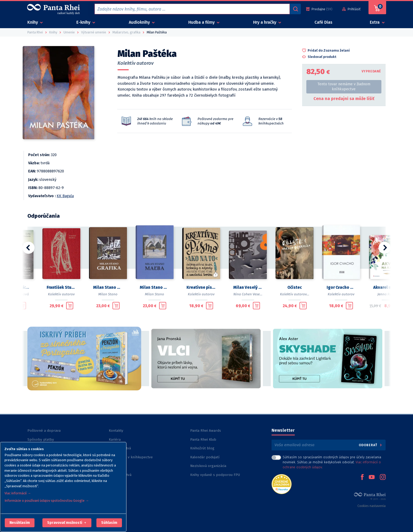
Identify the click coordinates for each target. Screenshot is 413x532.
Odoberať (371, 445)
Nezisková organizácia (208, 466)
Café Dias (323, 22)
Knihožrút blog (202, 448)
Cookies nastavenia (372, 506)
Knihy (33, 22)
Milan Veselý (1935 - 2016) (248, 287)
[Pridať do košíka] (23, 306)
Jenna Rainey (388, 294)
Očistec (295, 287)
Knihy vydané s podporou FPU (215, 475)
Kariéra (115, 439)
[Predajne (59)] (319, 9)
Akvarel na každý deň (388, 287)
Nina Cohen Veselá (248, 294)
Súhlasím (109, 523)
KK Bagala (65, 196)
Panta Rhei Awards (206, 431)
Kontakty (116, 431)
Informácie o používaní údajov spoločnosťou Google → (47, 501)
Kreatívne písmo (201, 287)
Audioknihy (140, 22)
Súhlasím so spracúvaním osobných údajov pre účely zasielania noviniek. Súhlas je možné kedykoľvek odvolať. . (332, 462)
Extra (375, 22)
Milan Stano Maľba (154, 287)
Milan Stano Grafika (108, 287)
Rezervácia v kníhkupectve (131, 457)
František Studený (61, 287)
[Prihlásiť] (351, 9)
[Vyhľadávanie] (295, 9)
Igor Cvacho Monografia (341, 287)
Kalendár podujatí (205, 457)
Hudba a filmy (202, 22)
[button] (20, 523)
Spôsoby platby (41, 439)
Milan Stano (108, 294)
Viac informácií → (18, 493)
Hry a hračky (265, 22)
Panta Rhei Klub (203, 439)
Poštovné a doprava (44, 431)
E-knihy (84, 22)
